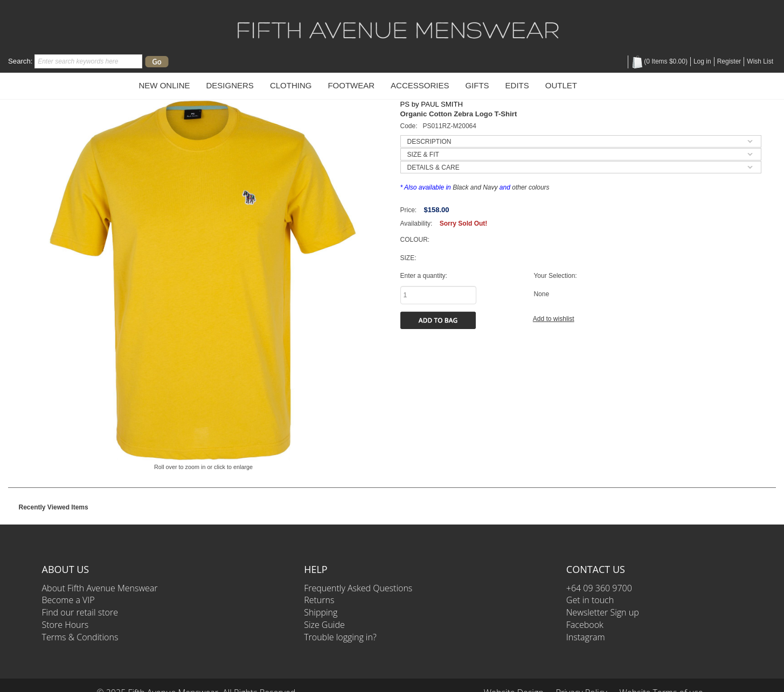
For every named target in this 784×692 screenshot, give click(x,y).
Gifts (477, 85)
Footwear (351, 85)
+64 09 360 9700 (599, 588)
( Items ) (659, 61)
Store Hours (65, 625)
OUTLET (561, 85)
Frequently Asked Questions (358, 588)
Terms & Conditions (80, 637)
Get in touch (590, 600)
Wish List (760, 61)
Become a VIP (68, 600)
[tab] (581, 141)
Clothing (291, 85)
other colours (530, 187)
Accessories (420, 85)
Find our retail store (80, 612)
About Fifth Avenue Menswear (100, 588)
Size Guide (324, 625)
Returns (319, 600)
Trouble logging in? (340, 637)
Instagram (586, 637)
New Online (165, 85)
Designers (230, 85)
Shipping (321, 612)
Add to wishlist (554, 319)
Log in (702, 61)
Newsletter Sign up (603, 612)
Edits (517, 85)
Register (729, 61)
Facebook (585, 625)
